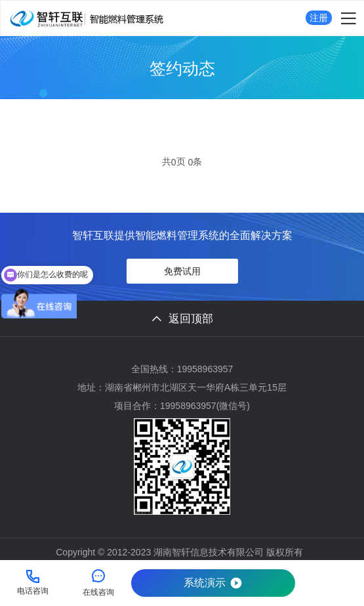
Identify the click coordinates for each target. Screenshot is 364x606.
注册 (319, 18)
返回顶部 (182, 319)
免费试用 (182, 271)
